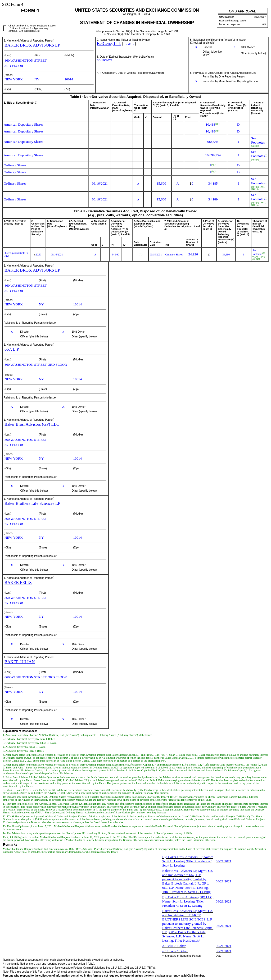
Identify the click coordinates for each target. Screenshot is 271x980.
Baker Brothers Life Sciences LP (32, 503)
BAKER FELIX (18, 582)
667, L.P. (12, 349)
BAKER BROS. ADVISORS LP (32, 45)
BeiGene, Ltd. (109, 43)
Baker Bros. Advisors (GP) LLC (32, 424)
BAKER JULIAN (20, 662)
